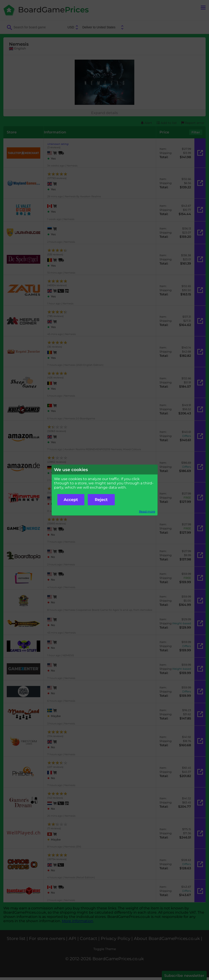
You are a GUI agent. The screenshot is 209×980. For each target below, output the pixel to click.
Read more (147, 511)
